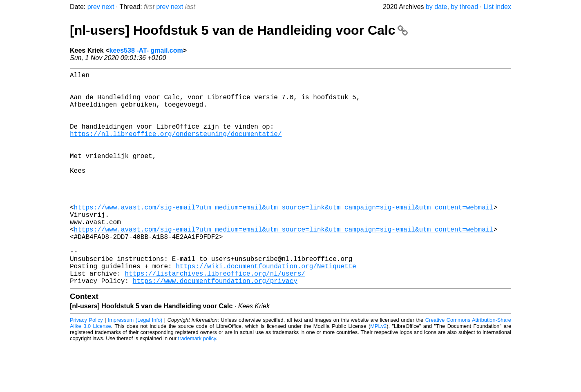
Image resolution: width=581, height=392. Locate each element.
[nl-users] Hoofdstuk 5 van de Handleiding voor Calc (239, 30)
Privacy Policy (86, 367)
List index (497, 7)
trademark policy (197, 386)
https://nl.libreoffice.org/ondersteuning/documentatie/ (176, 148)
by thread (464, 7)
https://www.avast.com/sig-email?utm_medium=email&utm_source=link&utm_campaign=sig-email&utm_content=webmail (284, 238)
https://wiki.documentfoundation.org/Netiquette (266, 310)
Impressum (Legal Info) (135, 367)
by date (436, 7)
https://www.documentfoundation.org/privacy (215, 328)
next (108, 7)
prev (94, 7)
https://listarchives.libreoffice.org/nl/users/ (215, 319)
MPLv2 (378, 373)
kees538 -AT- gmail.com (146, 50)
